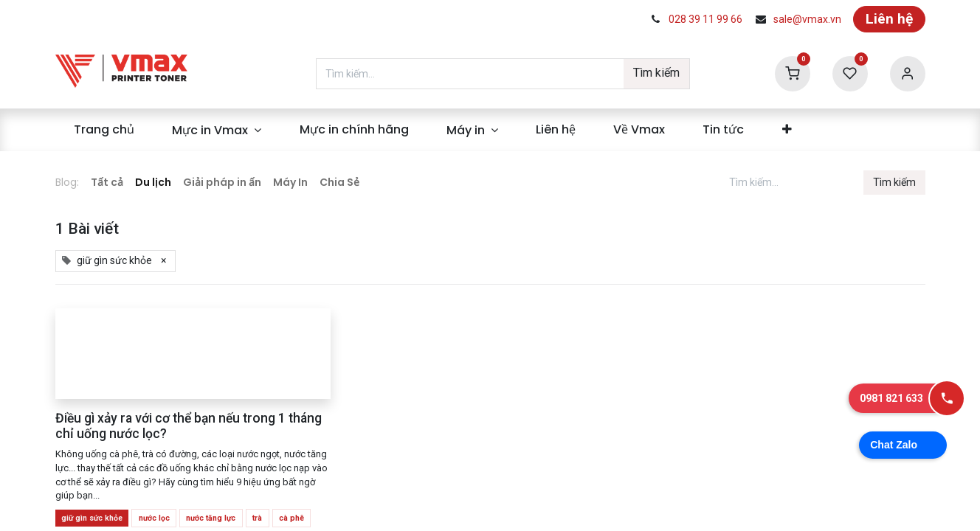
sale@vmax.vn (807, 19)
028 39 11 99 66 (705, 19)
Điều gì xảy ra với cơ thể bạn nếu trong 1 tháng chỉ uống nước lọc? (189, 426)
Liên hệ (889, 19)
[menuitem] (104, 130)
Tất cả (107, 182)
